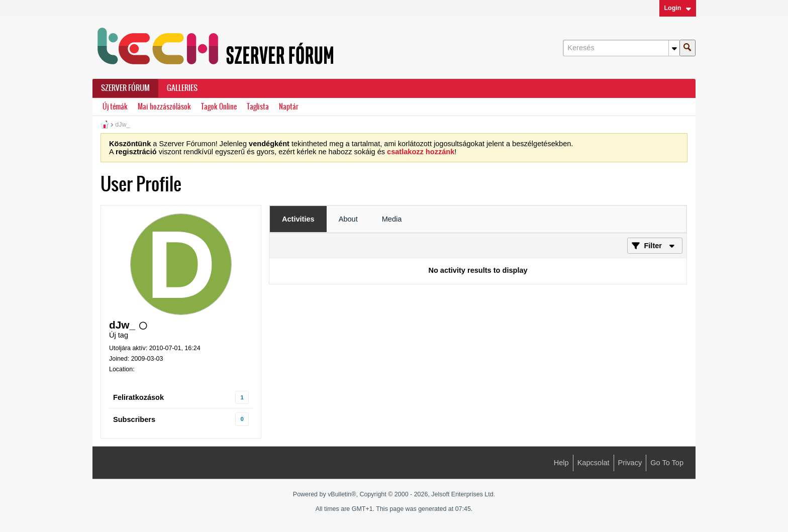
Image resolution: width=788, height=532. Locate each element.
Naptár (289, 107)
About (348, 219)
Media (392, 219)
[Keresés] (621, 48)
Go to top (667, 463)
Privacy (630, 463)
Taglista (258, 107)
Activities (298, 219)
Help (561, 463)
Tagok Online (219, 107)
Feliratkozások (138, 397)
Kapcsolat (594, 463)
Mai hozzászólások (164, 107)
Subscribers (134, 419)
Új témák (115, 107)
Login (677, 8)
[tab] (298, 219)
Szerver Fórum (125, 88)
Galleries (182, 88)
